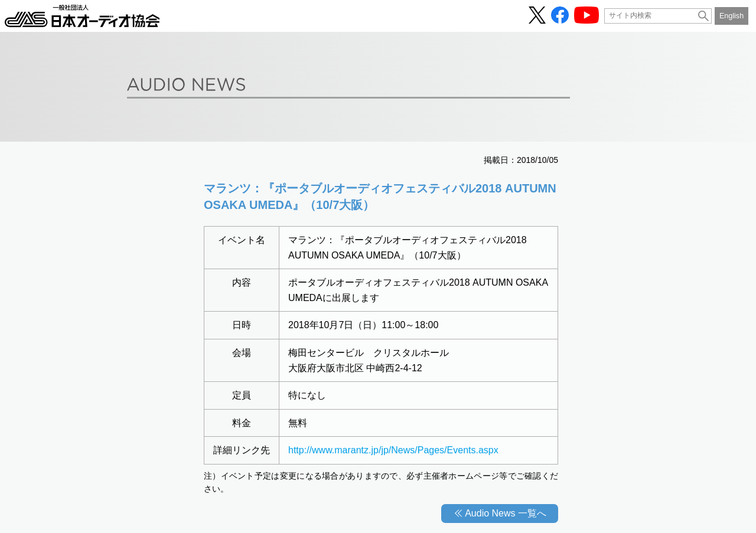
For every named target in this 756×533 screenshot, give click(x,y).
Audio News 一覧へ (506, 513)
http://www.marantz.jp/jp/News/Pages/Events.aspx (393, 450)
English (731, 16)
